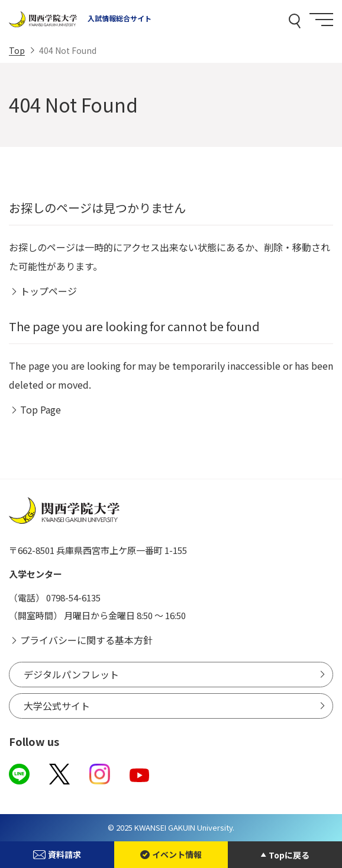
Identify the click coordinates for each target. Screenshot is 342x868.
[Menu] (321, 20)
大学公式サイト (57, 706)
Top (17, 50)
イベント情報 (171, 854)
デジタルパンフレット (71, 674)
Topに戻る (289, 855)
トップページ (49, 291)
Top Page (41, 409)
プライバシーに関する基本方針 (86, 640)
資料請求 (57, 854)
